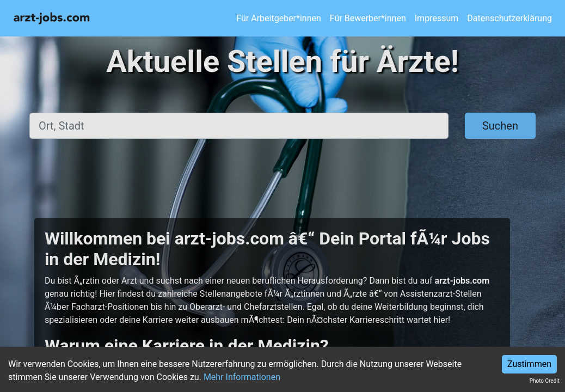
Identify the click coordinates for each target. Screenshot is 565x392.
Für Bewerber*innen (368, 18)
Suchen (500, 126)
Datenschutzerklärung (509, 18)
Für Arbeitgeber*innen (278, 18)
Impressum (437, 18)
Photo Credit (545, 381)
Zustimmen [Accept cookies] (529, 364)
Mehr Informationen (242, 377)
